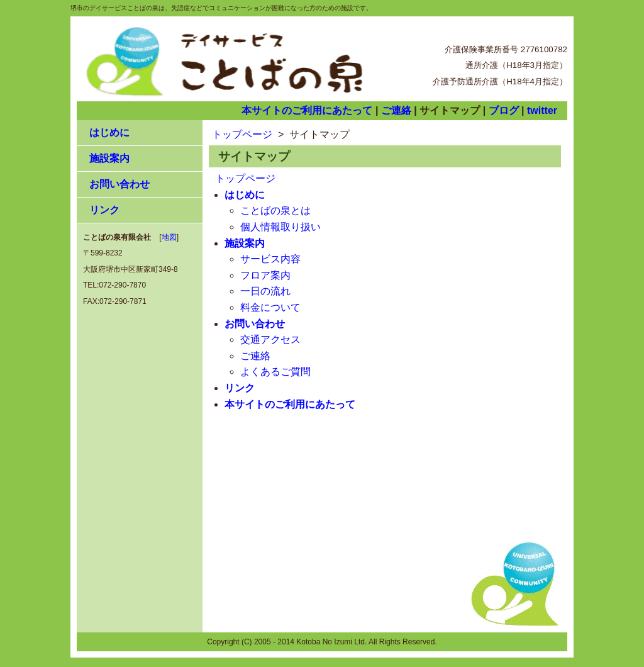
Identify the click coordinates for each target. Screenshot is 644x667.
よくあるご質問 (275, 372)
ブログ (504, 110)
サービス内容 (270, 259)
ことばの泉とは (275, 210)
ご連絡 (396, 110)
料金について (270, 307)
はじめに (109, 132)
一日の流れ (265, 291)
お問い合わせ (119, 184)
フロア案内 (265, 275)
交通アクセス (270, 339)
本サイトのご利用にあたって (307, 110)
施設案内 (109, 158)
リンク (104, 210)
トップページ (242, 134)
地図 (169, 237)
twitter (542, 110)
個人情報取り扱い (280, 227)
